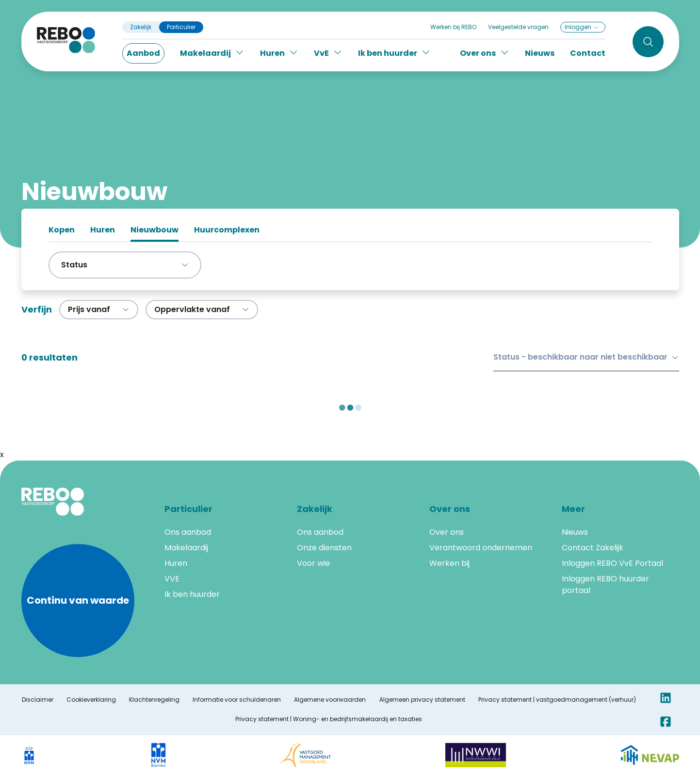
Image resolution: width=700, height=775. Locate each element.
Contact (588, 53)
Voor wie (313, 563)
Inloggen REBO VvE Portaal (612, 563)
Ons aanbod (188, 532)
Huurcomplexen (227, 230)
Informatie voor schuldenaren (237, 700)
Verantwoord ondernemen (481, 548)
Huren (103, 230)
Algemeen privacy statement (422, 700)
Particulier (181, 27)
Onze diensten (324, 548)
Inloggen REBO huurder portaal (605, 585)
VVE (172, 579)
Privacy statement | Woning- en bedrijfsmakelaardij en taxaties (329, 719)
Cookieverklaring (91, 700)
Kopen (62, 230)
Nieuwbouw (155, 230)
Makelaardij (186, 548)
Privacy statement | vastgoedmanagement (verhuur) (557, 700)
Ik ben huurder (192, 594)
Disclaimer (38, 700)
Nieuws (540, 53)
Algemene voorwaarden (330, 700)
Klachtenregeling (154, 700)
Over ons (447, 532)
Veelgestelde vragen (518, 27)
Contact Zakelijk (593, 548)
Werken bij (449, 563)
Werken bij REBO (453, 27)
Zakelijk (141, 27)
